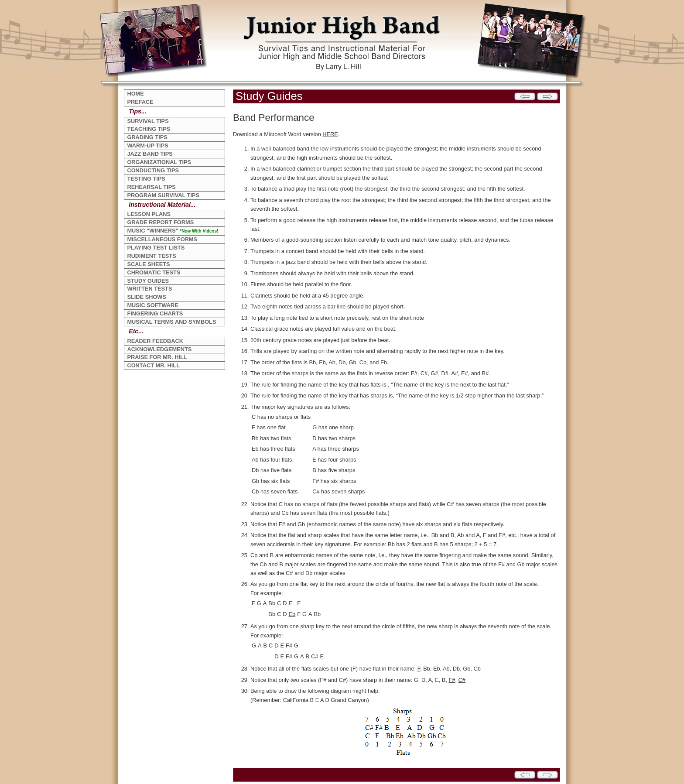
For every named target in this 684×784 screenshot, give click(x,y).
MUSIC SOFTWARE (152, 305)
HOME (135, 94)
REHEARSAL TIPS (151, 187)
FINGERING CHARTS (155, 313)
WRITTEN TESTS (149, 289)
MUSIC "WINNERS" (173, 231)
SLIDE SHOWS (147, 297)
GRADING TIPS (147, 137)
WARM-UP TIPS (147, 146)
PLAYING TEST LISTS (156, 248)
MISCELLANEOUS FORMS (162, 239)
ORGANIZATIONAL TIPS (159, 162)
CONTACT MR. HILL (153, 365)
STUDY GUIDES (148, 281)
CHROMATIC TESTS (154, 272)
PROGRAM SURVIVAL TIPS (163, 195)
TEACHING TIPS (149, 129)
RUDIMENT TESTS (151, 256)
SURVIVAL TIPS (148, 121)
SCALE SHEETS (148, 264)
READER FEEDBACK (155, 341)
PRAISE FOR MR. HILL (157, 357)
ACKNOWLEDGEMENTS (159, 349)
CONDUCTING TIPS (153, 170)
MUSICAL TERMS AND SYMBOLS (171, 322)
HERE (330, 134)
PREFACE (140, 102)
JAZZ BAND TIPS (150, 154)
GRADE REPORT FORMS (160, 222)
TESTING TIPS (146, 179)
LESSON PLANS (149, 214)
